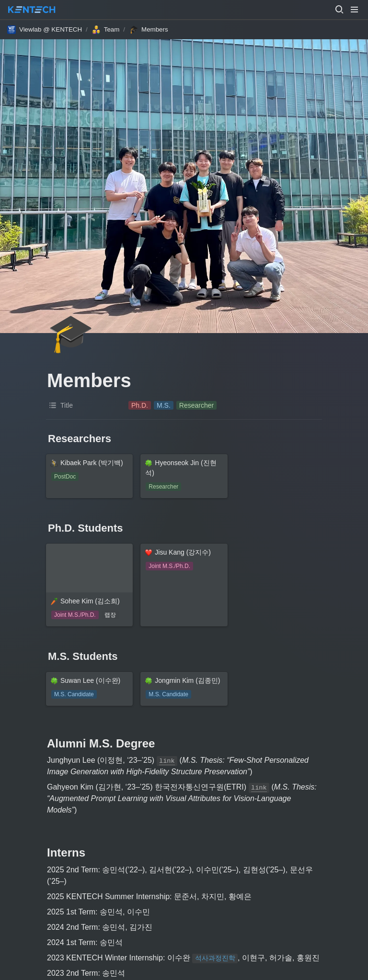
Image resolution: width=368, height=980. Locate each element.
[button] (339, 10)
